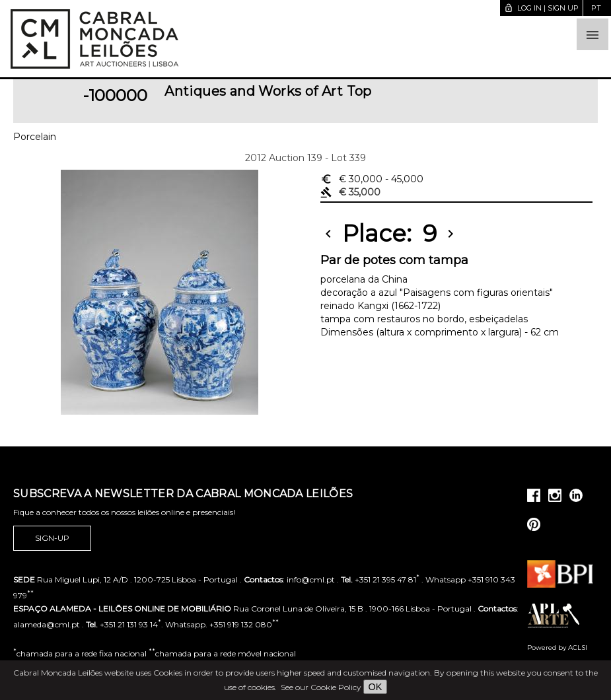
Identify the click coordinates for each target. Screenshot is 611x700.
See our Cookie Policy (321, 687)
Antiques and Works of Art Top (268, 91)
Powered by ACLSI (557, 647)
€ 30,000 (372, 179)
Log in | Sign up (541, 8)
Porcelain (35, 137)
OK (376, 687)
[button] (593, 34)
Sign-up (52, 538)
